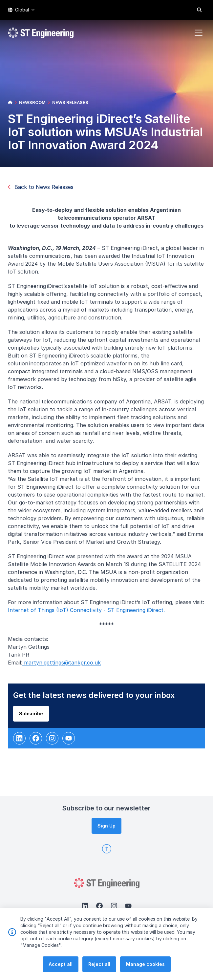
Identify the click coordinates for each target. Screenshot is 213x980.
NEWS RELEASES (70, 102)
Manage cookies (145, 967)
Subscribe (34, 717)
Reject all (99, 967)
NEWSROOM (32, 102)
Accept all (61, 967)
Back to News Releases (41, 187)
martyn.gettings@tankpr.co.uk (65, 666)
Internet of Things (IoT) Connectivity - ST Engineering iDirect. (90, 613)
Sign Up (106, 826)
